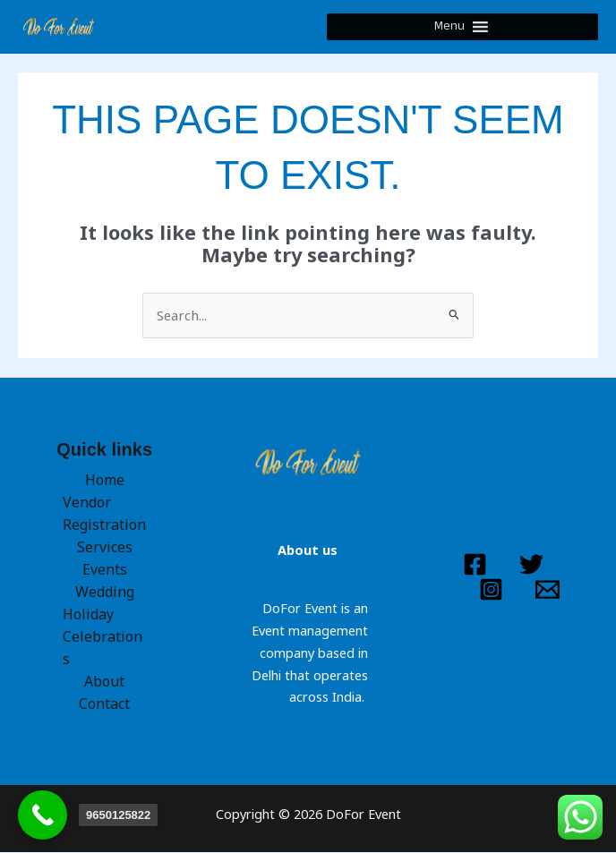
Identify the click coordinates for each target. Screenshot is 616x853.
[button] (450, 28)
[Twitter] (531, 566)
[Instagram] (491, 590)
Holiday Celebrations (101, 637)
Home (105, 482)
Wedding (105, 593)
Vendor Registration (103, 515)
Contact (105, 704)
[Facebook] (475, 566)
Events (105, 571)
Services (104, 549)
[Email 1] (548, 590)
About (104, 681)
